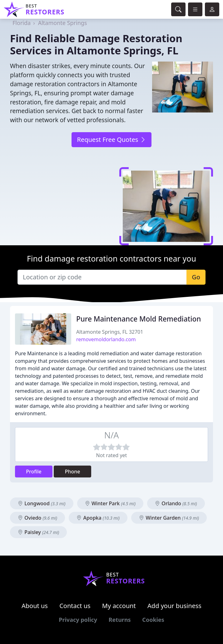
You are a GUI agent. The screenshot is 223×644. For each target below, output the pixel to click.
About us (35, 606)
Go (196, 277)
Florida (22, 23)
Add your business (174, 606)
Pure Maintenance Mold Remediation (139, 319)
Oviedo (37, 518)
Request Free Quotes (111, 140)
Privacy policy (78, 620)
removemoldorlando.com (106, 339)
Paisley (38, 532)
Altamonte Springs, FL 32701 (110, 332)
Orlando (176, 503)
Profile (34, 472)
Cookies (153, 620)
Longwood (42, 503)
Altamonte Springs (63, 23)
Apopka (98, 518)
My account (119, 606)
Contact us (75, 606)
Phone (73, 472)
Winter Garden (169, 518)
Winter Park (110, 503)
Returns (120, 620)
